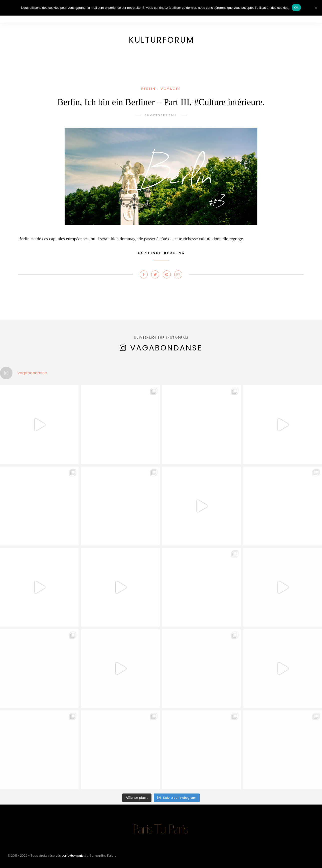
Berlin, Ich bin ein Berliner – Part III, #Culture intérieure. (161, 102)
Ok (296, 8)
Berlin (148, 89)
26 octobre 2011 (161, 115)
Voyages (171, 89)
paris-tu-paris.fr (74, 856)
